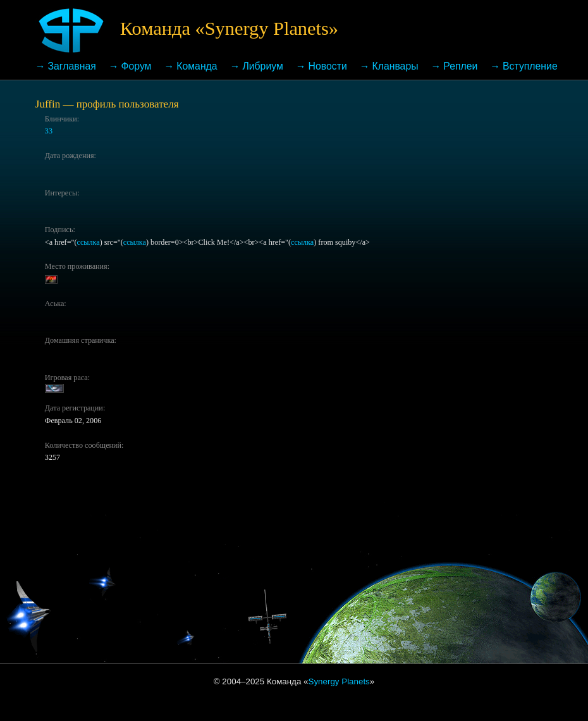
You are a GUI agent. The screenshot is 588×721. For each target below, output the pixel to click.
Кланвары (395, 66)
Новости (328, 66)
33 (49, 131)
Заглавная (72, 66)
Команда (197, 66)
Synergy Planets (339, 681)
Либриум (262, 66)
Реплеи (460, 66)
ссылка (89, 242)
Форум (137, 66)
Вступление (530, 66)
